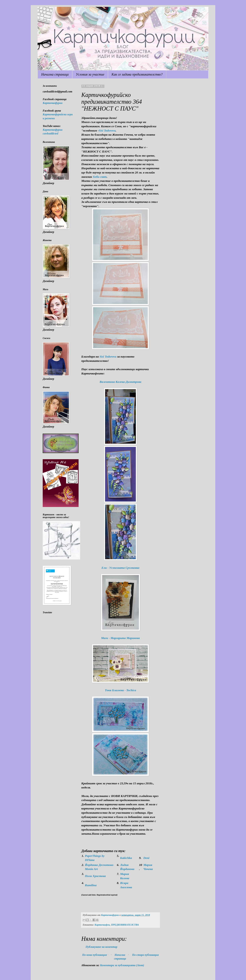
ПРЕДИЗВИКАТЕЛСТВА (125, 925)
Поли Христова (95, 876)
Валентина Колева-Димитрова (120, 382)
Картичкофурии (53, 103)
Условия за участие (90, 74)
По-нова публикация (94, 955)
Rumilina (91, 885)
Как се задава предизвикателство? (137, 74)
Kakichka (126, 858)
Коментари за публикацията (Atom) (122, 965)
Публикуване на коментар (101, 947)
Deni (146, 858)
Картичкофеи (102, 925)
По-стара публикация (145, 955)
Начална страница (55, 74)
